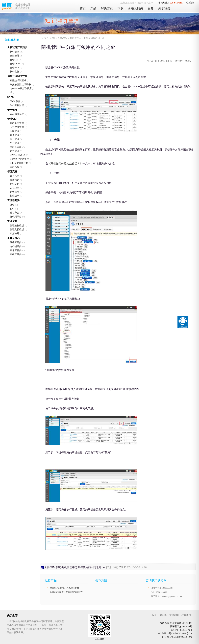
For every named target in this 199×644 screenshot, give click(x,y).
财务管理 (15, 151)
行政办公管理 (17, 123)
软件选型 (15, 52)
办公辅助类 (16, 246)
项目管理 (15, 139)
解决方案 (107, 8)
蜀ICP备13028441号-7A (180, 633)
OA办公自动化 (17, 155)
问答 (154, 615)
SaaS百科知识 (17, 105)
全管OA (14, 60)
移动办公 (15, 213)
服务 (151, 8)
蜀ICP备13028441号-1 (181, 630)
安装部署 (15, 56)
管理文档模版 (17, 230)
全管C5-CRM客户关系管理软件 (65, 588)
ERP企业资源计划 (19, 163)
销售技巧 (15, 192)
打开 (109, 567)
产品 (93, 8)
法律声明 (174, 615)
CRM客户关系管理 (19, 159)
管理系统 (15, 167)
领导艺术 (15, 176)
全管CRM (15, 64)
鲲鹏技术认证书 (18, 81)
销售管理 (15, 135)
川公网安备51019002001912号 (177, 637)
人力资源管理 (17, 127)
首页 (83, 8)
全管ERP (14, 68)
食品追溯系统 (17, 114)
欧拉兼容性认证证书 (20, 85)
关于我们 (164, 8)
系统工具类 (16, 254)
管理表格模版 (17, 226)
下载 (121, 8)
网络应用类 (16, 242)
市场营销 (15, 180)
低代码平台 (16, 217)
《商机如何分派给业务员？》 (65, 163)
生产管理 (15, 143)
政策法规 (15, 234)
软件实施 (15, 72)
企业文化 (15, 184)
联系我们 (191, 3)
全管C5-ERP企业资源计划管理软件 (66, 592)
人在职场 (15, 188)
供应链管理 (16, 147)
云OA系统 (15, 101)
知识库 (52, 38)
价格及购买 (136, 8)
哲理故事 (15, 196)
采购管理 (15, 131)
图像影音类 (16, 250)
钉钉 (12, 209)
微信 (12, 205)
